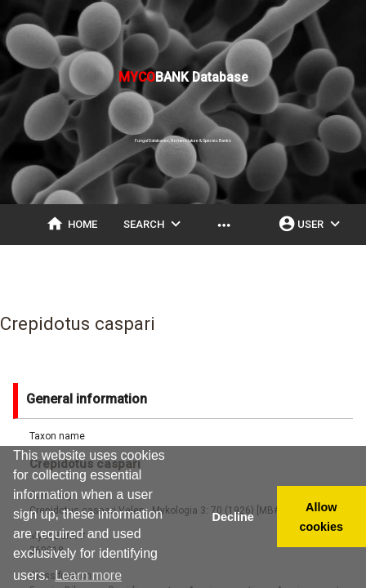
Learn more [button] (88, 575)
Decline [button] (232, 517)
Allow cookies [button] (322, 517)
